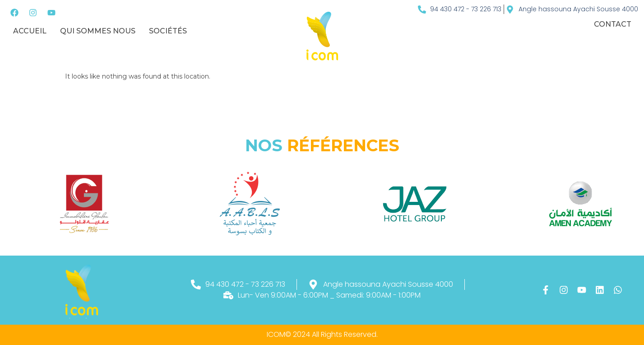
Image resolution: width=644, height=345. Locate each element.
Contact (613, 24)
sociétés (168, 31)
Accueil (30, 31)
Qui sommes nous (98, 31)
